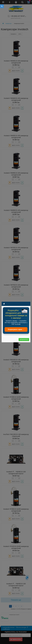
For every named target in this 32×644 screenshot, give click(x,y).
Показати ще (16, 600)
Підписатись (16, 639)
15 (20, 34)
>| (21, 606)
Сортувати (14, 34)
